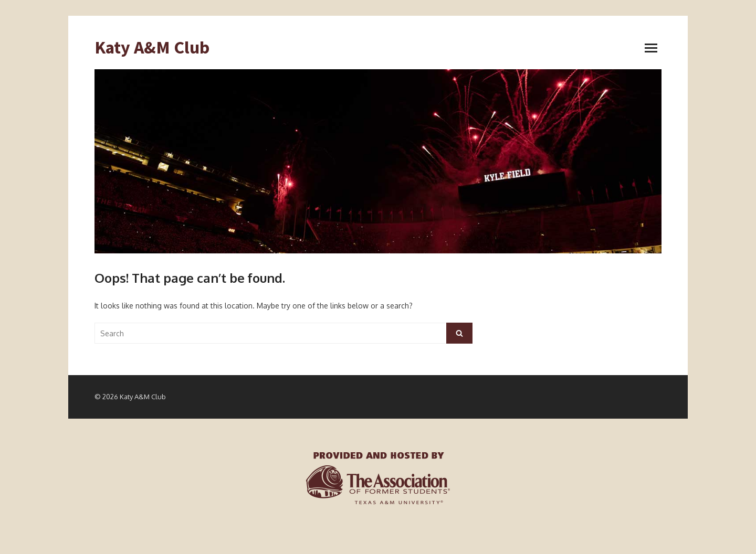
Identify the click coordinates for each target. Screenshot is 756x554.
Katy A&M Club (152, 47)
